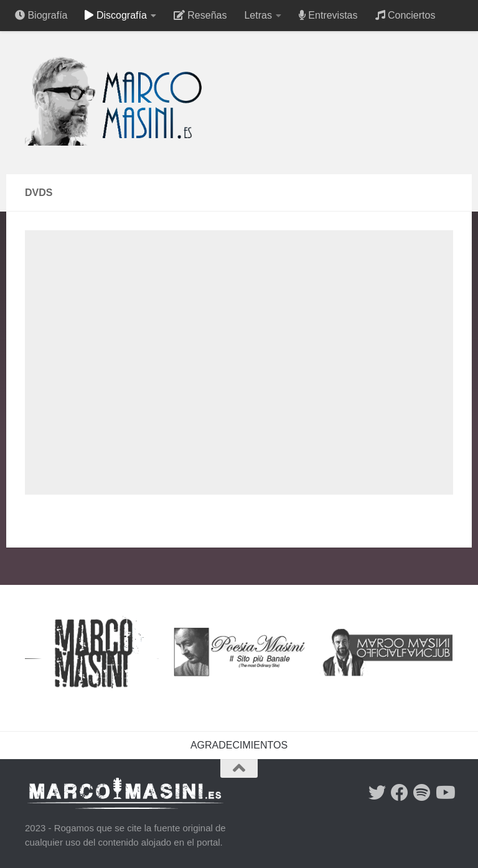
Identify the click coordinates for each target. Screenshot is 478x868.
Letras (258, 15)
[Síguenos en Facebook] (400, 793)
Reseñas (200, 15)
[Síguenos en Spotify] (422, 793)
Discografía (115, 15)
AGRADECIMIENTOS (239, 745)
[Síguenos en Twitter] (377, 793)
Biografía (41, 15)
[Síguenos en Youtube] (444, 793)
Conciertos (405, 15)
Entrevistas (328, 15)
